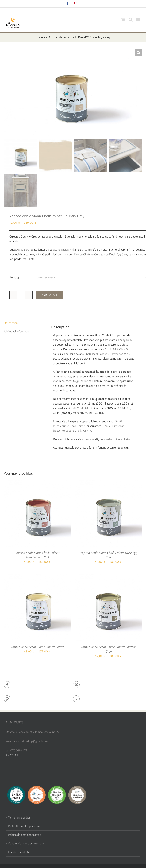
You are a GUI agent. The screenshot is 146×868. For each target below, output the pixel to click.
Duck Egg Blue (118, 254)
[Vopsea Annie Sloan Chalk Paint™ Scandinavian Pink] (37, 482)
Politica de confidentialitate (24, 835)
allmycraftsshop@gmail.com (82, 11)
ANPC (9, 755)
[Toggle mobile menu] (138, 20)
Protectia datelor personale (24, 826)
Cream (86, 250)
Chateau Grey (92, 254)
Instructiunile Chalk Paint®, (70, 426)
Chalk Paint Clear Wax (118, 349)
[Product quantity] (21, 295)
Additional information (17, 331)
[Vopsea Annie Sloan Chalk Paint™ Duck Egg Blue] (109, 482)
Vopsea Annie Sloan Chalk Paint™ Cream (37, 647)
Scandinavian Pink (64, 250)
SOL (16, 755)
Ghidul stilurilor (122, 439)
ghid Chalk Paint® (82, 408)
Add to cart (50, 295)
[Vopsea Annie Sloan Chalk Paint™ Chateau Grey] (109, 576)
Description (11, 323)
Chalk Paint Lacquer (96, 354)
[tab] (22, 323)
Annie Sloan (23, 250)
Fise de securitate (19, 852)
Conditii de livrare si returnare (26, 843)
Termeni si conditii (19, 817)
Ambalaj (14, 277)
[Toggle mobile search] (131, 20)
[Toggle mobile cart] (123, 20)
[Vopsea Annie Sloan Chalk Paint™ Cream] (37, 576)
